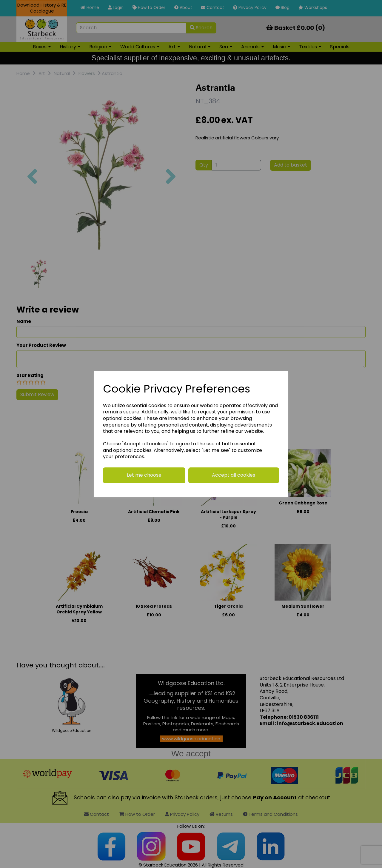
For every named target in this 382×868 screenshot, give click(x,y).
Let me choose (144, 475)
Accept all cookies (234, 475)
